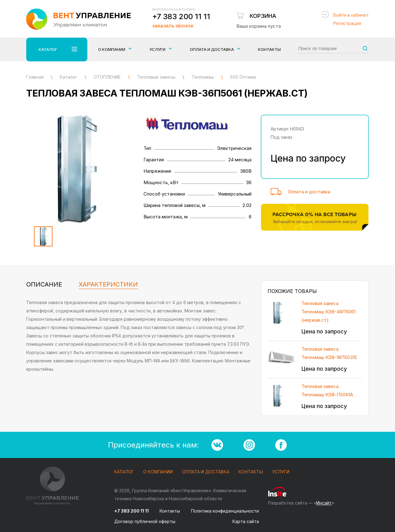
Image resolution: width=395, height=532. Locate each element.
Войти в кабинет (351, 15)
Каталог (124, 472)
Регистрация (347, 23)
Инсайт (324, 503)
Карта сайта (246, 521)
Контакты (269, 49)
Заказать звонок (173, 26)
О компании (158, 472)
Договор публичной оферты (145, 521)
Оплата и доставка (309, 192)
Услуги (281, 472)
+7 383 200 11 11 (181, 16)
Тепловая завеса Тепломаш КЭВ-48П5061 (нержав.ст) (328, 312)
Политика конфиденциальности (225, 511)
